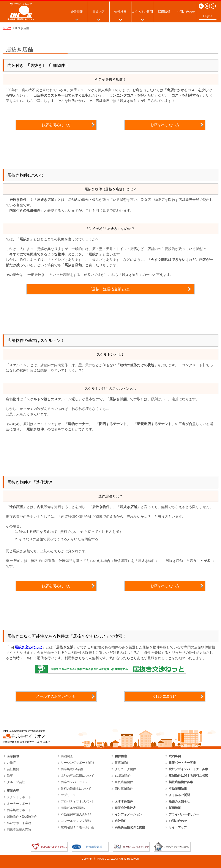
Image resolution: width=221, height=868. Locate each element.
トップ (7, 28)
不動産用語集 (178, 789)
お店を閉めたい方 (56, 125)
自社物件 (121, 821)
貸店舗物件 (122, 763)
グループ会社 (16, 782)
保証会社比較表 (125, 808)
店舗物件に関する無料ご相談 (188, 776)
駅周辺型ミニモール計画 (77, 827)
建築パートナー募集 (182, 763)
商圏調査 (67, 756)
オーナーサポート (19, 804)
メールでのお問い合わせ (56, 696)
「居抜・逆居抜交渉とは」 (110, 289)
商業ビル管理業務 (73, 808)
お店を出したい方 (165, 125)
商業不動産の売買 (19, 830)
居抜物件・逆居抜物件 (22, 817)
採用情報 (164, 12)
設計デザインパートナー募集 (188, 769)
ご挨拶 (11, 763)
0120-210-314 (165, 696)
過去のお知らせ (179, 802)
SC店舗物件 (123, 776)
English (208, 16)
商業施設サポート (19, 810)
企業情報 (77, 12)
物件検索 (120, 12)
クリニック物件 (125, 769)
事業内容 (99, 12)
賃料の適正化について (76, 789)
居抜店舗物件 (124, 782)
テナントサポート (19, 797)
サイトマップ (178, 827)
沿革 (10, 776)
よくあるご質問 (142, 12)
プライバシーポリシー (184, 814)
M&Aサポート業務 (19, 823)
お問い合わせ (186, 12)
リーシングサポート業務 (77, 763)
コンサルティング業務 (76, 821)
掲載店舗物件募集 (181, 782)
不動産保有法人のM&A (76, 814)
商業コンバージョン (74, 782)
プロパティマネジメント (77, 802)
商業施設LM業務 (72, 769)
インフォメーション (128, 814)
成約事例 (175, 756)
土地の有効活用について (77, 776)
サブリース (68, 795)
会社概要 (13, 769)
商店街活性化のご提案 (130, 827)
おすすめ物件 (124, 802)
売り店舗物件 (124, 789)
